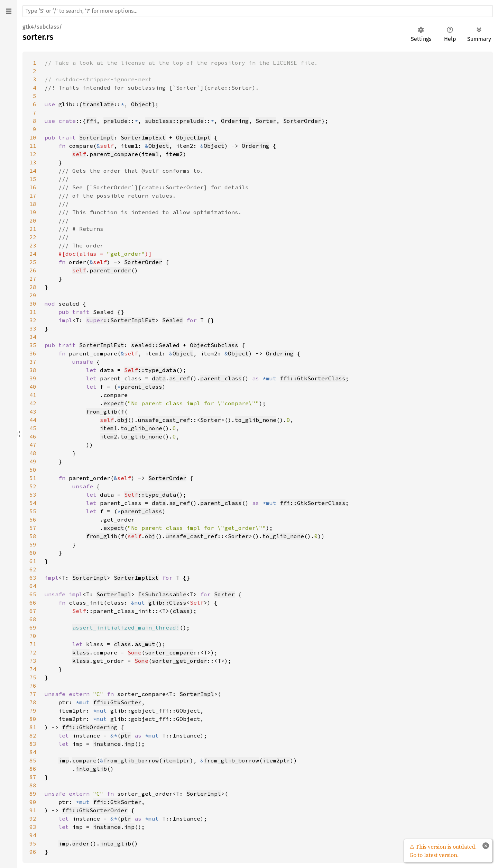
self (79, 154)
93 (33, 827)
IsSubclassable (162, 594)
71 (33, 644)
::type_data (150, 370)
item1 (150, 154)
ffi (91, 121)
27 (33, 279)
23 (33, 245)
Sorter (266, 121)
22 (33, 237)
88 (33, 785)
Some (135, 652)
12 (33, 154)
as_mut (145, 644)
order (81, 843)
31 (33, 312)
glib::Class (167, 603)
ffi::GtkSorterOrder (95, 810)
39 (33, 378)
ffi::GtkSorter (117, 702)
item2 (174, 154)
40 (33, 387)
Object (141, 104)
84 (33, 752)
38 (33, 370)
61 (33, 561)
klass (81, 652)
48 (33, 453)
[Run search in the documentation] (258, 11)
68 (33, 619)
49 (33, 461)
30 (33, 304)
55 (33, 511)
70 (33, 636)
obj (122, 420)
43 (33, 412)
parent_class (221, 378)
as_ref (179, 378)
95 (33, 843)
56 (33, 519)
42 (33, 403)
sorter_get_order (179, 661)
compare (84, 760)
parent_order (110, 270)
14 (33, 171)
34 (33, 337)
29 (33, 295)
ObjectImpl (193, 137)
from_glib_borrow (131, 760)
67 (33, 611)
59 (33, 544)
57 (33, 528)
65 (33, 594)
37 (33, 362)
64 (33, 586)
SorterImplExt (143, 137)
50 (33, 470)
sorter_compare (169, 652)
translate (98, 104)
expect (114, 403)
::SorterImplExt (121, 320)
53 (33, 495)
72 (33, 652)
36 (33, 353)
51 (33, 478)
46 (33, 436)
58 (33, 536)
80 (33, 719)
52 (33, 486)
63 (33, 578)
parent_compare (114, 154)
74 (33, 669)
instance (107, 744)
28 (33, 287)
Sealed (173, 320)
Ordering (235, 121)
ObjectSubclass (214, 345)
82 (33, 735)
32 (33, 320)
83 (33, 744)
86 (33, 769)
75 (33, 677)
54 (33, 503)
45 (33, 428)
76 (33, 686)
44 (33, 420)
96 (33, 852)
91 (33, 810)
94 (33, 835)
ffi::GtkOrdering (90, 727)
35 (33, 345)
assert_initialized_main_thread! (126, 627)
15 (33, 179)
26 (33, 270)
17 (33, 196)
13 (33, 162)
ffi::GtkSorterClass (313, 378)
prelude (116, 121)
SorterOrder (302, 121)
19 (33, 212)
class (181, 611)
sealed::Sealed (155, 345)
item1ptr (176, 760)
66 (33, 603)
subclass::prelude (174, 121)
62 (33, 569)
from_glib (102, 412)
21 (33, 229)
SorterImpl (96, 137)
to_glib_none (256, 420)
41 (33, 395)
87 (33, 777)
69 (33, 627)
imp (129, 744)
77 (33, 694)
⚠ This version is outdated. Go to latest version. (443, 851)
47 (33, 445)
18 (33, 204)
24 (33, 254)
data (159, 378)
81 (33, 727)
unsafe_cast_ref (164, 420)
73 (33, 661)
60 (33, 553)
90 (33, 802)
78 (33, 702)
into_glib (91, 769)
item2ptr (276, 760)
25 (33, 262)
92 (33, 819)
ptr (126, 735)
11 (33, 146)
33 (33, 328)
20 (33, 220)
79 (33, 711)
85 (33, 760)
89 (33, 794)
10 (33, 137)
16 (33, 187)
